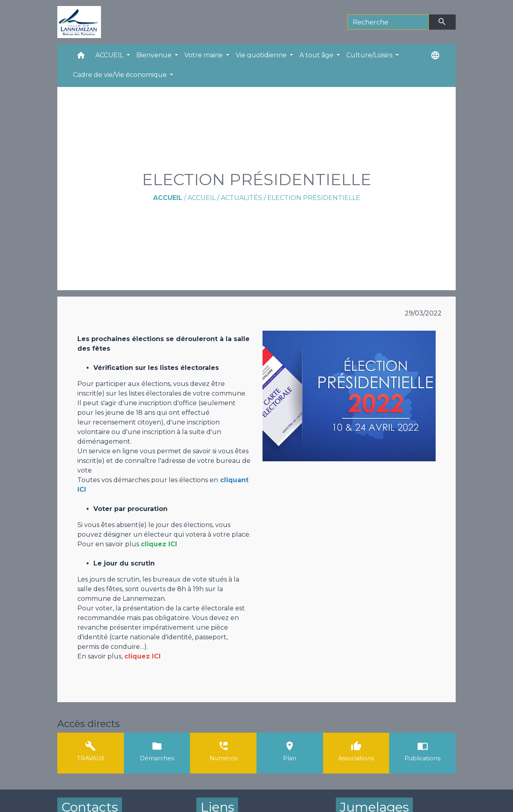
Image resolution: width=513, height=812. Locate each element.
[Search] (388, 22)
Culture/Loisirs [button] (370, 55)
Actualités (241, 198)
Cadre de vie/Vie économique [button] (121, 75)
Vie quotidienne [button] (262, 55)
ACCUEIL (202, 198)
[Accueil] (79, 22)
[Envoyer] (442, 22)
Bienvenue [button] (155, 55)
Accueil (168, 198)
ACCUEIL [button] (110, 55)
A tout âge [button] (317, 55)
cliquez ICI (142, 656)
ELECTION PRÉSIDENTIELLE (314, 198)
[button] (81, 57)
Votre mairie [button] (204, 55)
